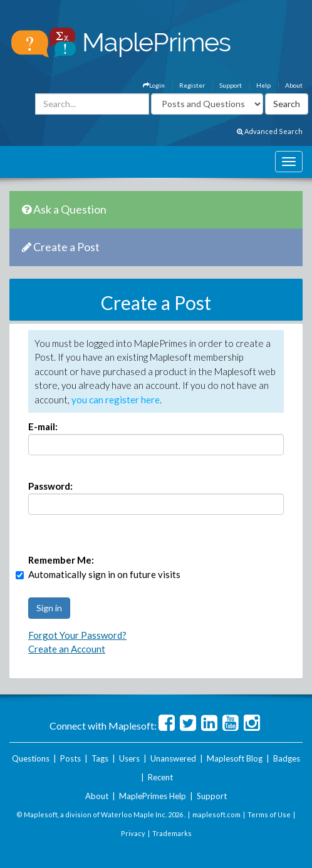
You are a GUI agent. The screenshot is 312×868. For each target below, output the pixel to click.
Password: (50, 486)
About (294, 85)
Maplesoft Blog (235, 758)
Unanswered (173, 758)
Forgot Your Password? (77, 635)
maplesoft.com (216, 814)
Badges (287, 758)
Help (263, 85)
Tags (100, 758)
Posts (70, 758)
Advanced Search (270, 131)
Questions (31, 758)
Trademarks (172, 833)
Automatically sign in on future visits (104, 574)
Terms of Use (269, 814)
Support (231, 85)
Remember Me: (61, 560)
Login (154, 85)
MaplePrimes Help (153, 796)
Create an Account (67, 649)
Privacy (133, 833)
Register (192, 85)
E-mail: (43, 426)
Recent (160, 777)
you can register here (116, 400)
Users (129, 758)
